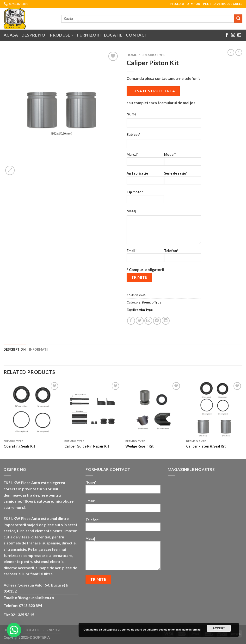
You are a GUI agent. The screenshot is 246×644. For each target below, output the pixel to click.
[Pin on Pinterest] (157, 321)
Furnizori (89, 35)
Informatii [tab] (39, 349)
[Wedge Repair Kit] (154, 409)
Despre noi (34, 35)
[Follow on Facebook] (227, 35)
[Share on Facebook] (131, 321)
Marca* (145, 161)
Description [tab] (15, 349)
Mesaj (131, 211)
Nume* (123, 489)
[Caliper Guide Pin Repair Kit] (92, 409)
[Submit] (238, 19)
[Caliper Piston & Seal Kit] (214, 409)
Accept (219, 628)
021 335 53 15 (22, 615)
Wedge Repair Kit (140, 446)
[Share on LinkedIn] (166, 321)
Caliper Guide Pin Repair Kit (87, 446)
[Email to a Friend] (148, 321)
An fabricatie (145, 180)
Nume (131, 114)
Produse (62, 35)
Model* (183, 161)
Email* (145, 257)
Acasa (11, 35)
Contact (137, 35)
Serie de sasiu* (183, 180)
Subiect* (133, 135)
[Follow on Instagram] (233, 35)
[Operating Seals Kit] (32, 409)
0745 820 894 (31, 605)
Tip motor (145, 198)
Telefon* (183, 257)
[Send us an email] (239, 35)
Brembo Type (153, 55)
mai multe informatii (189, 630)
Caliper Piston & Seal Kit (206, 446)
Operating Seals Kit (19, 446)
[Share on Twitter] (140, 321)
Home (132, 55)
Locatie (113, 35)
